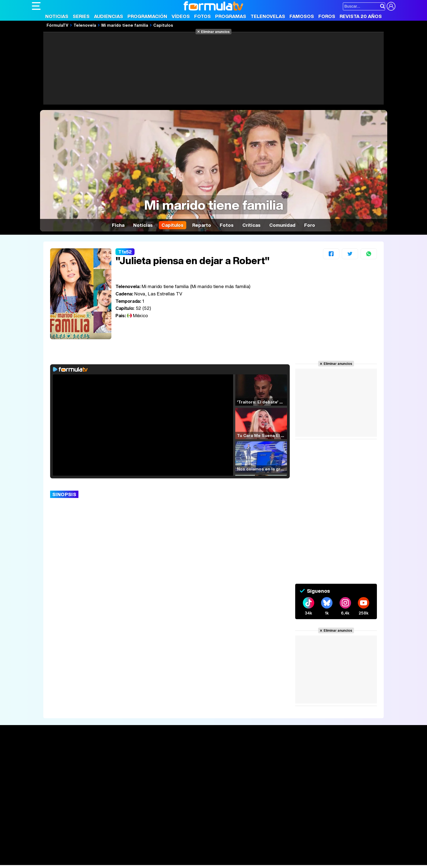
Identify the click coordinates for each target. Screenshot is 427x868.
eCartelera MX (146, 846)
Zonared (169, 861)
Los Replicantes (75, 839)
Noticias (57, 16)
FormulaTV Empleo (88, 846)
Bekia (67, 854)
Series (81, 16)
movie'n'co (173, 846)
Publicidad (216, 815)
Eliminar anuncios (215, 32)
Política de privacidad (108, 815)
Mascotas (211, 854)
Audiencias (109, 16)
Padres (127, 854)
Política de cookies (147, 815)
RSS (254, 815)
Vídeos (181, 16)
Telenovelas (268, 16)
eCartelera (119, 846)
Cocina (157, 854)
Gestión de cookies (186, 815)
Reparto (202, 225)
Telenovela (85, 25)
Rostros (331, 751)
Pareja (112, 854)
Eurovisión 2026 (266, 768)
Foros (327, 16)
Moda (80, 854)
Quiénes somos (47, 815)
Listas (112, 763)
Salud (142, 854)
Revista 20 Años (361, 16)
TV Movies (117, 769)
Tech (103, 861)
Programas (231, 16)
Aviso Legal (75, 815)
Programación (147, 16)
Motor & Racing (143, 861)
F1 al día (118, 861)
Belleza (95, 854)
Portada (45, 751)
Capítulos (163, 25)
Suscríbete (335, 771)
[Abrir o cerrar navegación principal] (36, 6)
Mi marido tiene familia (125, 25)
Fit (169, 854)
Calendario (117, 757)
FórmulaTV (57, 25)
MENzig (68, 861)
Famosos (302, 16)
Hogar (180, 854)
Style (83, 861)
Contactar (238, 815)
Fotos (202, 16)
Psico (194, 854)
